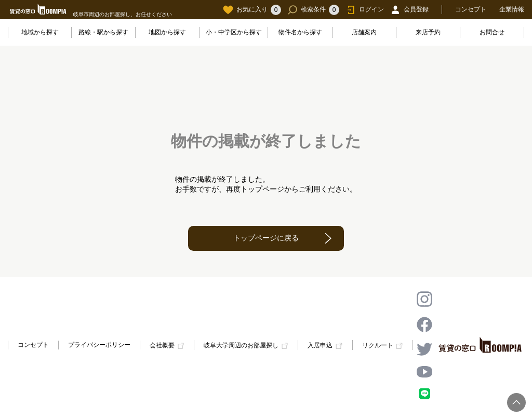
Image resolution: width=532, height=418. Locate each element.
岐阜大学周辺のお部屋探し (241, 346)
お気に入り (252, 10)
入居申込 (320, 346)
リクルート (378, 346)
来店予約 (428, 32)
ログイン (365, 10)
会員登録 (409, 10)
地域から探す (40, 32)
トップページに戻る (266, 238)
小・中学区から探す (234, 32)
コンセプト (471, 9)
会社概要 (162, 346)
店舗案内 (364, 32)
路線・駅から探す (103, 32)
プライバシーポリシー (99, 345)
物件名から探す (300, 32)
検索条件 (313, 10)
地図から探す (167, 32)
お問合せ (492, 32)
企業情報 (512, 9)
